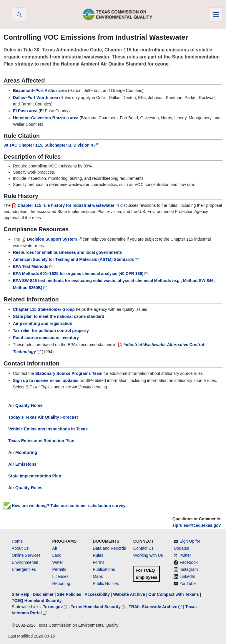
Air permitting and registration (43, 323)
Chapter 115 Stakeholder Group (44, 309)
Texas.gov (56, 607)
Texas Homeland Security (99, 607)
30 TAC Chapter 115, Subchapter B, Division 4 (51, 145)
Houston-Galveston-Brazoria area (46, 118)
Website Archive (129, 594)
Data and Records (109, 548)
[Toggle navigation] (216, 14)
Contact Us (143, 548)
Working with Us (148, 555)
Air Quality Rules (25, 488)
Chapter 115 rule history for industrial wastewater (66, 205)
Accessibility (98, 594)
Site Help (21, 594)
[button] (19, 14)
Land (57, 555)
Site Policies (69, 594)
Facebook (188, 562)
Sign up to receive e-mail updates (46, 380)
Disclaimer (43, 594)
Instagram (189, 569)
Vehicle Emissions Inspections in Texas (48, 429)
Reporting (61, 583)
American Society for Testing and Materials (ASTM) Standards (76, 259)
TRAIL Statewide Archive (156, 607)
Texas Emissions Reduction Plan (41, 441)
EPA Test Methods (33, 266)
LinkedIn (187, 576)
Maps (98, 576)
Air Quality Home (25, 405)
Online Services (26, 555)
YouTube (188, 583)
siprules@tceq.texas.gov (197, 525)
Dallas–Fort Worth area (35, 98)
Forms (99, 562)
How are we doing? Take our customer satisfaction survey (64, 506)
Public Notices (106, 583)
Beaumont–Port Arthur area (40, 90)
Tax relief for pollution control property (51, 331)
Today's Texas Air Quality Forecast (43, 417)
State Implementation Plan (35, 476)
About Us (20, 548)
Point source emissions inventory (46, 338)
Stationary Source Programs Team (69, 373)
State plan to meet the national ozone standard (59, 316)
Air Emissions (22, 464)
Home (17, 541)
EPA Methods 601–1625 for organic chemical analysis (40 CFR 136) (80, 274)
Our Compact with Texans (174, 594)
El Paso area (25, 111)
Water (58, 562)
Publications (104, 569)
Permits (59, 569)
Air (55, 548)
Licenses (60, 576)
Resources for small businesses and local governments (67, 252)
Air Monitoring (23, 452)
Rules (98, 555)
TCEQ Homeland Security (37, 601)
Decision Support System (52, 239)
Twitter (185, 555)
